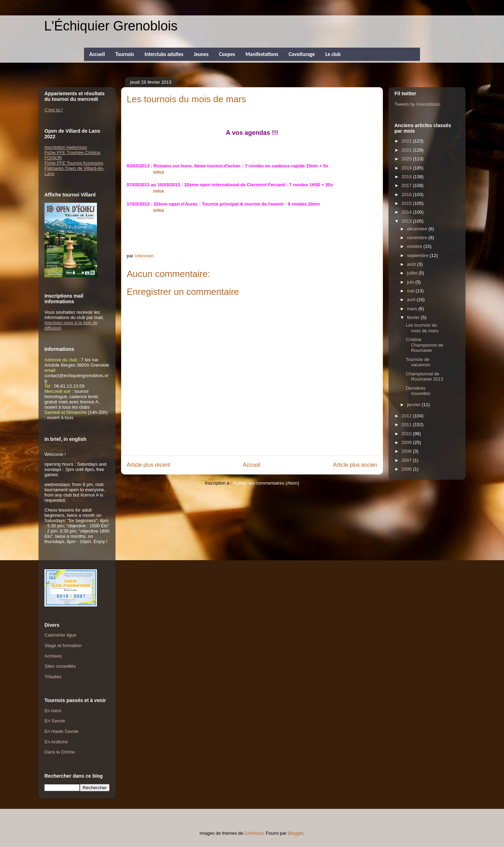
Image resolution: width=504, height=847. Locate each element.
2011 (407, 425)
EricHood (254, 833)
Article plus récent (148, 465)
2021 (407, 150)
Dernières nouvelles (418, 391)
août (412, 264)
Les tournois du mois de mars (422, 328)
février (414, 317)
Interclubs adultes (164, 54)
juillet (413, 273)
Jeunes (201, 54)
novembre (418, 238)
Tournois (125, 54)
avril (412, 300)
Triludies (53, 677)
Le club (333, 54)
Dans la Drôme (60, 752)
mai (411, 291)
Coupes (227, 54)
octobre (415, 246)
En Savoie (55, 721)
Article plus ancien (355, 465)
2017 (407, 185)
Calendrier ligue (60, 635)
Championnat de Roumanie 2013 (424, 377)
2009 (407, 442)
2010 (407, 434)
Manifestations (262, 54)
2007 (407, 460)
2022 (407, 141)
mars (413, 309)
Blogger (295, 833)
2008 (407, 451)
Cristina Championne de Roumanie (424, 345)
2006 (407, 469)
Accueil (97, 54)
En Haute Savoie (62, 731)
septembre (418, 255)
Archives (53, 656)
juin (411, 282)
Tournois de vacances (418, 362)
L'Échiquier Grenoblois (111, 26)
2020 (407, 159)
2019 (407, 168)
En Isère (53, 711)
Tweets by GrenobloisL (418, 104)
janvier (414, 405)
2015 (407, 203)
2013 (407, 221)
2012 (407, 416)
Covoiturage (302, 54)
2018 (407, 177)
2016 (407, 195)
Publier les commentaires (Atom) (266, 483)
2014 (407, 212)
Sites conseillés (60, 666)
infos (159, 172)
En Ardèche (56, 742)
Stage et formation (63, 645)
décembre (418, 229)
